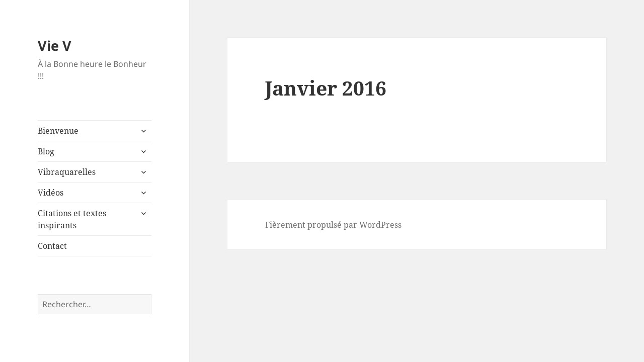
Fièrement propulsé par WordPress (333, 225)
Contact (52, 246)
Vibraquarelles (67, 172)
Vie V (55, 46)
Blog (46, 151)
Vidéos (51, 193)
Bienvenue (58, 131)
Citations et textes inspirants (72, 219)
